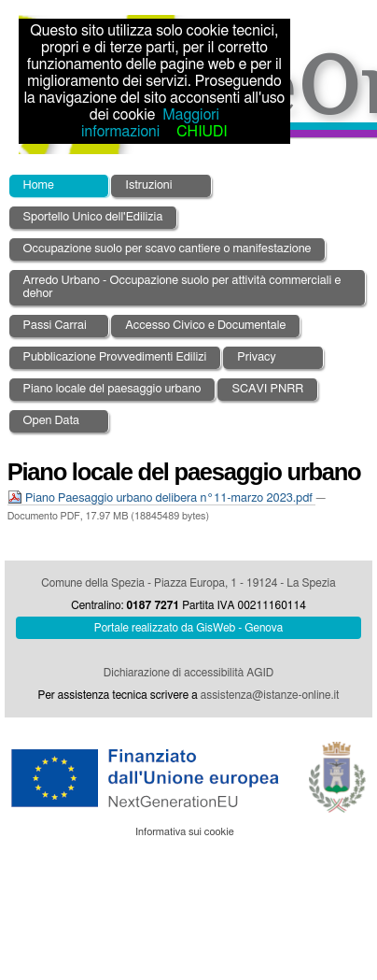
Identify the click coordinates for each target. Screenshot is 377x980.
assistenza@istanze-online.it (270, 695)
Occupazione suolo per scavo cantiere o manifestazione (168, 249)
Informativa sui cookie (185, 832)
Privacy (256, 357)
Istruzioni (148, 185)
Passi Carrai (55, 326)
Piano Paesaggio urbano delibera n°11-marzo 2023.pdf (161, 498)
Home (39, 185)
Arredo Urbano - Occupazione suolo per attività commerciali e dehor (182, 287)
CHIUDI (202, 132)
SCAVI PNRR (267, 389)
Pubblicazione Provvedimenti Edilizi (115, 357)
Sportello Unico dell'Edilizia (93, 217)
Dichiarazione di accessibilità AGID (188, 673)
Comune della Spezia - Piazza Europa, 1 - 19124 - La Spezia (188, 583)
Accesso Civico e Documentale (205, 326)
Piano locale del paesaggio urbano (112, 389)
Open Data (52, 421)
